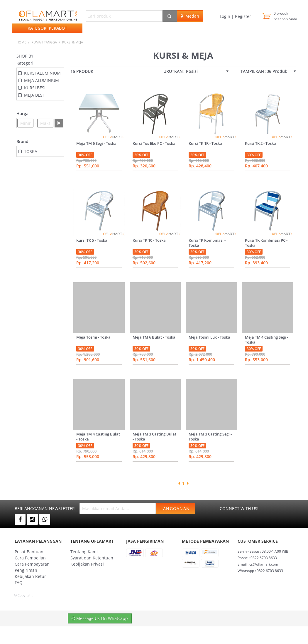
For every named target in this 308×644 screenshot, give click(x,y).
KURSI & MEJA (73, 42)
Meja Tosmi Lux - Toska (209, 337)
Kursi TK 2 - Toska (260, 143)
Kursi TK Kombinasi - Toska (207, 243)
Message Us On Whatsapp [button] (100, 618)
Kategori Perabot (47, 28)
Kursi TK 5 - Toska (92, 240)
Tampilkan (252, 71)
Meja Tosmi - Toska (93, 337)
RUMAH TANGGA (44, 42)
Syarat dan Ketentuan (92, 558)
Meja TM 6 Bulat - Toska (154, 337)
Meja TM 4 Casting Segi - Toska (266, 340)
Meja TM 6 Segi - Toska (96, 143)
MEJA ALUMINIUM (42, 80)
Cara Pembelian (30, 558)
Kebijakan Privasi (87, 564)
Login (226, 16)
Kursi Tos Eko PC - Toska (154, 143)
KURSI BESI (35, 88)
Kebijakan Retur (30, 576)
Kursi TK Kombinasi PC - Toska (266, 243)
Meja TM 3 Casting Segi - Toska (210, 437)
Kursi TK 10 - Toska (149, 240)
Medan (190, 16)
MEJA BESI (34, 95)
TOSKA (31, 151)
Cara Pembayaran (32, 564)
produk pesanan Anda (285, 16)
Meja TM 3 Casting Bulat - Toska (154, 437)
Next (188, 483)
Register (242, 16)
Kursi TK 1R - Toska (205, 143)
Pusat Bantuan (29, 552)
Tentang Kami (84, 552)
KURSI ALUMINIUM (42, 73)
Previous (179, 483)
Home (21, 42)
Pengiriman (26, 570)
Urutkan (173, 71)
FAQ (19, 582)
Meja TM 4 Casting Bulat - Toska (98, 437)
